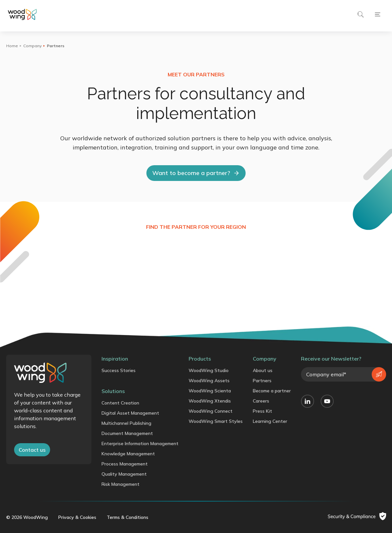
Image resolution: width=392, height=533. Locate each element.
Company (32, 46)
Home (12, 46)
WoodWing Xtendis (210, 401)
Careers (261, 401)
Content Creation (120, 403)
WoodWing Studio (209, 370)
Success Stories (119, 370)
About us (263, 370)
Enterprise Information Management (140, 444)
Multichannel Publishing (126, 423)
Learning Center (270, 421)
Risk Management (121, 484)
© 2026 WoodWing (27, 517)
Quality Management (124, 474)
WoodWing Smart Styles (216, 421)
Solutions (113, 391)
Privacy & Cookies (77, 517)
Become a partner (272, 391)
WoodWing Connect (211, 411)
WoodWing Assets (209, 381)
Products (200, 359)
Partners (262, 381)
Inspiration (115, 359)
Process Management (125, 464)
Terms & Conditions (128, 517)
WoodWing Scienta (210, 391)
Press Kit (262, 411)
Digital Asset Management (130, 413)
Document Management (127, 433)
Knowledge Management (128, 454)
